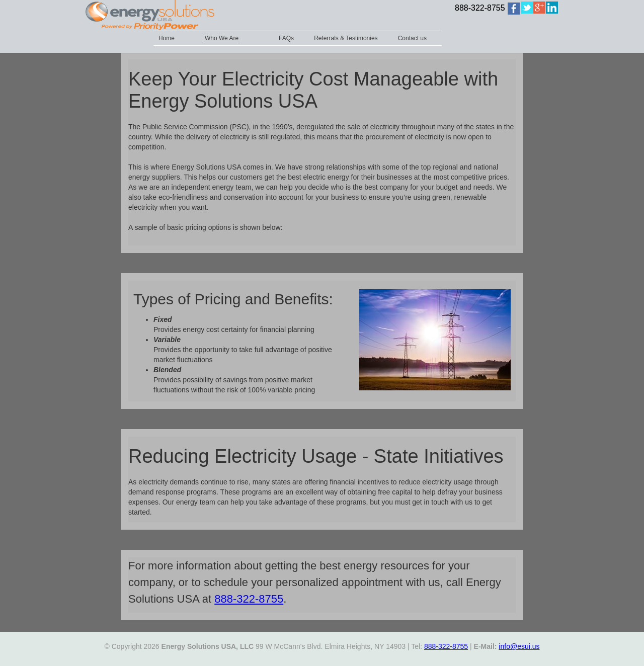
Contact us (412, 38)
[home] (514, 9)
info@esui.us (519, 646)
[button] (232, 38)
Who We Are (222, 38)
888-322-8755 (480, 8)
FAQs (286, 38)
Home (167, 38)
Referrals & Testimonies (346, 38)
